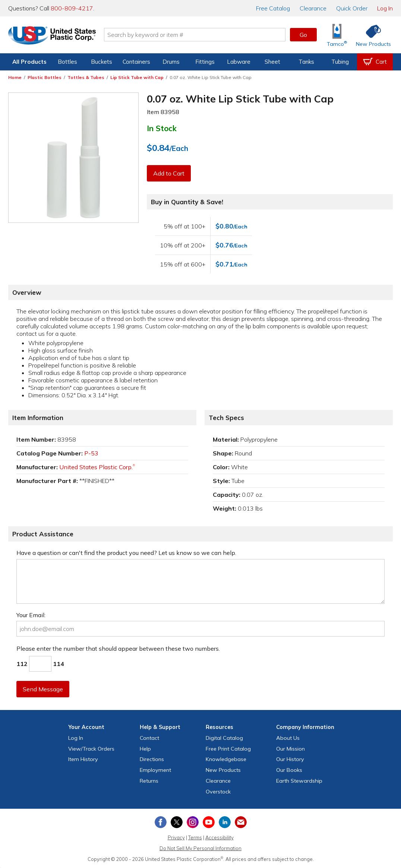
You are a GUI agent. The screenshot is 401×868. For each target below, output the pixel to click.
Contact (149, 738)
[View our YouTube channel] (209, 822)
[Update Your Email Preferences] (241, 822)
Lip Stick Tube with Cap (137, 77)
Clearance (313, 8)
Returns (149, 781)
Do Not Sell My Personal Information (200, 848)
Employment (155, 770)
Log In (385, 8)
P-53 (91, 453)
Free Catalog (228, 749)
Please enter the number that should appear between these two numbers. (118, 648)
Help (145, 749)
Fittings (205, 62)
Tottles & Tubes (86, 77)
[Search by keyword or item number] (195, 35)
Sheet (272, 62)
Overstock (218, 792)
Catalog (273, 8)
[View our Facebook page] (161, 822)
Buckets (102, 62)
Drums (171, 62)
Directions (152, 759)
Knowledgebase (226, 759)
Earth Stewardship (299, 781)
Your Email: (31, 615)
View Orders (91, 749)
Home (15, 77)
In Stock (162, 128)
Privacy (176, 837)
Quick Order (352, 8)
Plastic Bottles (45, 77)
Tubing (340, 62)
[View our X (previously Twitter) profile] (177, 822)
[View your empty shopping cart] (375, 62)
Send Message (43, 689)
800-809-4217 (72, 8)
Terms (195, 837)
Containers (136, 62)
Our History (290, 759)
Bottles (67, 62)
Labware (239, 62)
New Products (223, 770)
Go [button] (303, 35)
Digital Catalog (224, 738)
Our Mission (291, 749)
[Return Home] (52, 36)
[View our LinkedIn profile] (225, 822)
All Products (29, 62)
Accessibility (220, 837)
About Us (288, 738)
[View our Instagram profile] (193, 822)
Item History (83, 759)
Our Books (289, 770)
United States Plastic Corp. (97, 467)
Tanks (306, 62)
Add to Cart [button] (169, 173)
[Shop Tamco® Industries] (337, 35)
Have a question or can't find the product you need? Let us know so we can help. (126, 553)
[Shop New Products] (371, 35)
